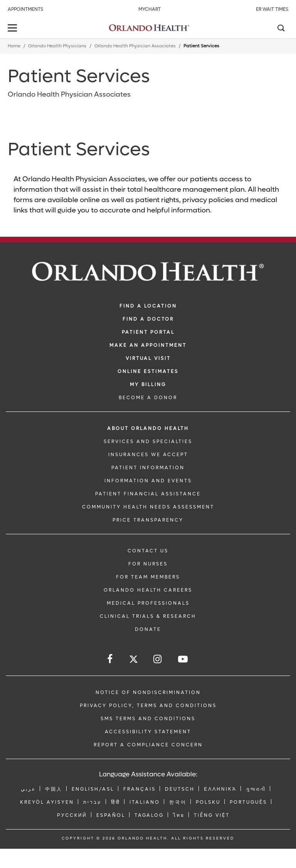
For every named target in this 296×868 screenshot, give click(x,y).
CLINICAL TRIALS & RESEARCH (148, 616)
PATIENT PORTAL (148, 332)
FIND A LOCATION (148, 306)
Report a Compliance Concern (148, 745)
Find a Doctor (148, 319)
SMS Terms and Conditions (148, 719)
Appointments (25, 9)
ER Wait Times (272, 9)
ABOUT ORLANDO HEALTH (148, 428)
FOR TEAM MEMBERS (148, 577)
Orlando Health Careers (148, 590)
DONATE (148, 629)
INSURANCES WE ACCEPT (148, 455)
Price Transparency (148, 520)
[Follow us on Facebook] (110, 659)
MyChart (150, 9)
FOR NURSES (148, 564)
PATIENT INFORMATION (148, 468)
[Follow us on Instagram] (158, 659)
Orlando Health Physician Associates (135, 46)
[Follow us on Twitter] (134, 660)
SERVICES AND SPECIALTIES (148, 442)
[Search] (281, 29)
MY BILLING (148, 385)
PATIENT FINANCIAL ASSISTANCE (148, 494)
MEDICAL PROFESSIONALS (148, 603)
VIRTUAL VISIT (148, 358)
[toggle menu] (13, 29)
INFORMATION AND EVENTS (148, 481)
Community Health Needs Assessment (148, 507)
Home (14, 46)
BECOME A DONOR (148, 398)
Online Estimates (148, 371)
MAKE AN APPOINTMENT (148, 345)
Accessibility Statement (148, 732)
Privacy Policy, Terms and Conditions (148, 706)
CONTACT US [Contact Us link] (148, 551)
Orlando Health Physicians (57, 46)
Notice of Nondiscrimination (148, 692)
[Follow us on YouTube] (183, 659)
